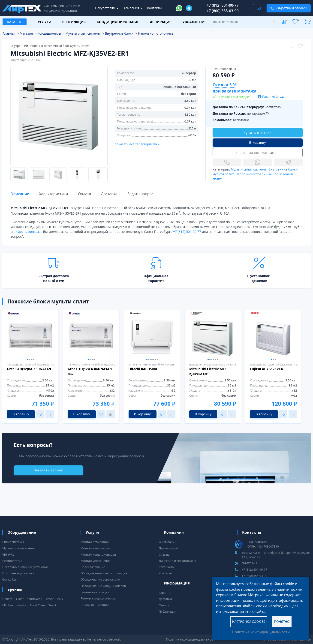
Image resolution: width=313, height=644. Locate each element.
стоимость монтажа (26, 232)
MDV (60, 599)
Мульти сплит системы (249, 169)
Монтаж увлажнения (95, 561)
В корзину (258, 143)
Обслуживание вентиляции (100, 579)
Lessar (49, 599)
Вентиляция (74, 22)
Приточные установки (18, 573)
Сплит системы (13, 542)
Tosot (52, 605)
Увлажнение (194, 22)
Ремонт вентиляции (95, 592)
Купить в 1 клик (257, 133)
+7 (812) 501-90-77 (223, 5)
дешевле (259, 281)
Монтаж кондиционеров (98, 554)
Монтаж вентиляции (95, 548)
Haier (20, 599)
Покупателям (106, 8)
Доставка (165, 599)
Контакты (155, 8)
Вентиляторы (12, 561)
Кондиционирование (118, 22)
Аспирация (161, 22)
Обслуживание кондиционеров (103, 586)
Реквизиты (167, 567)
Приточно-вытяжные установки (25, 567)
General (8, 599)
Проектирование (93, 567)
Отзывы (164, 554)
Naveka (21, 605)
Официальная (156, 276)
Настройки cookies (249, 622)
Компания (132, 8)
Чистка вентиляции (95, 605)
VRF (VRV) (9, 554)
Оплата (164, 605)
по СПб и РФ (54, 281)
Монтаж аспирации (95, 542)
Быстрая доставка (53, 276)
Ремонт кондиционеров (98, 598)
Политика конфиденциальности (261, 632)
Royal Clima (38, 605)
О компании (168, 542)
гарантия (156, 281)
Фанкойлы (10, 579)
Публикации (168, 611)
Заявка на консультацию (258, 153)
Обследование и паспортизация (104, 573)
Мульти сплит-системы (19, 548)
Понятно (282, 622)
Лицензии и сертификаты (177, 561)
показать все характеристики (137, 144)
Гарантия (166, 593)
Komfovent (34, 599)
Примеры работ (170, 548)
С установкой (259, 276)
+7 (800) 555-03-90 (223, 11)
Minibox (8, 605)
